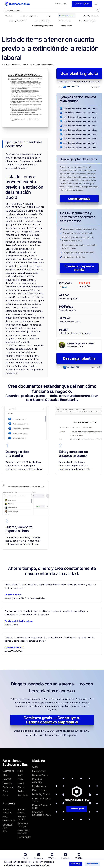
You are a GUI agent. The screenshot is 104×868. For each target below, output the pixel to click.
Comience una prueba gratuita (79, 268)
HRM (20, 771)
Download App (8, 826)
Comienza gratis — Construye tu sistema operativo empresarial (52, 720)
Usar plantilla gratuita (79, 73)
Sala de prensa (21, 811)
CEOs (35, 767)
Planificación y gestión (30, 16)
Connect (7, 779)
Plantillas (9, 16)
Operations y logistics (88, 21)
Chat (5, 775)
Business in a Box (25, 864)
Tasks (21, 791)
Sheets (21, 787)
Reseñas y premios (23, 825)
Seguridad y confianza (24, 831)
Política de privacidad (64, 864)
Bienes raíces (66, 26)
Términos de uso (43, 864)
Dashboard (8, 787)
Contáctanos (9, 821)
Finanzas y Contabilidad (17, 21)
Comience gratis (79, 199)
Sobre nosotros (7, 811)
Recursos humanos (67, 16)
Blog (5, 816)
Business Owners (41, 775)
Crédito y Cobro (65, 21)
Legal (49, 16)
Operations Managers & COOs (41, 813)
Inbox (20, 775)
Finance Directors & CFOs (42, 807)
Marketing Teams (41, 794)
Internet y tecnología (91, 16)
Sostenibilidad (25, 837)
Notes (21, 783)
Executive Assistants (37, 781)
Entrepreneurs (39, 771)
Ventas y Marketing (42, 21)
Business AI (8, 771)
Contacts (7, 783)
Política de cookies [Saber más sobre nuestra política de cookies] (86, 864)
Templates (23, 795)
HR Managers (39, 786)
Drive (5, 795)
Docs (5, 791)
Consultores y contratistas (43, 26)
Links (20, 779)
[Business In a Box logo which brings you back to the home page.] (17, 4)
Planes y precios (22, 818)
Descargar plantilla (79, 358)
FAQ (5, 831)
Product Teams (40, 790)
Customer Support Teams (41, 800)
